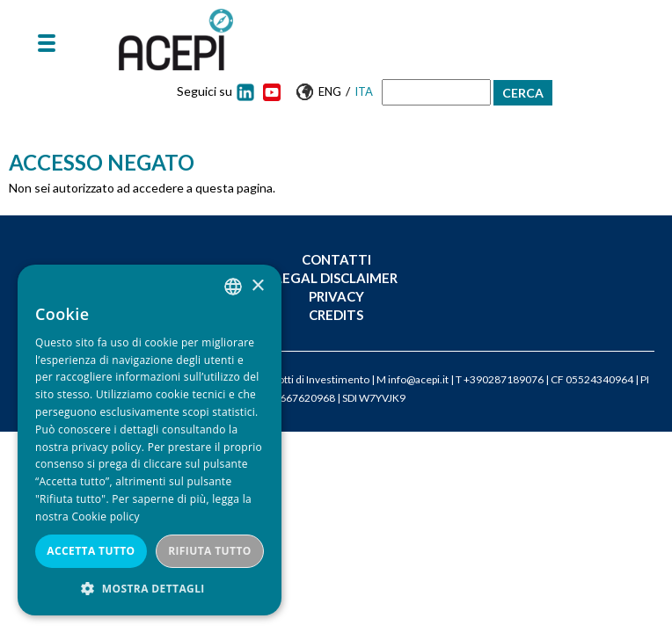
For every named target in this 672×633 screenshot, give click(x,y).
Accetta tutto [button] (91, 551)
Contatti (336, 259)
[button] (150, 589)
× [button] (257, 286)
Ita (364, 91)
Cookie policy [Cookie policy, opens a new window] (105, 517)
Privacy (336, 296)
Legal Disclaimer (336, 278)
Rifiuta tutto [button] (210, 551)
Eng (330, 91)
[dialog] (150, 440)
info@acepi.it (418, 379)
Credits (336, 315)
